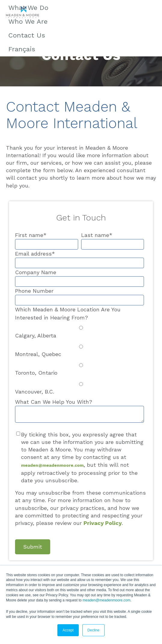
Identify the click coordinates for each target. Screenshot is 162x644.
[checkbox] (79, 360)
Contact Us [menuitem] (27, 35)
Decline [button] (93, 630)
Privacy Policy (103, 523)
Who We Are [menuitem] (28, 21)
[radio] (79, 331)
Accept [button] (68, 630)
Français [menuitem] (22, 49)
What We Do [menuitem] (28, 8)
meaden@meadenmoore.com (107, 600)
